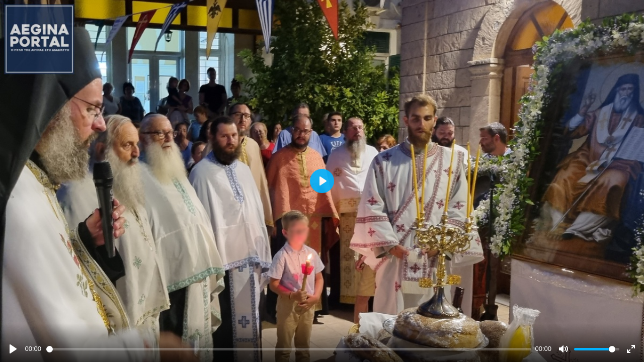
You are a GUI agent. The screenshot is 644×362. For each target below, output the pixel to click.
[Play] (13, 349)
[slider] (289, 349)
